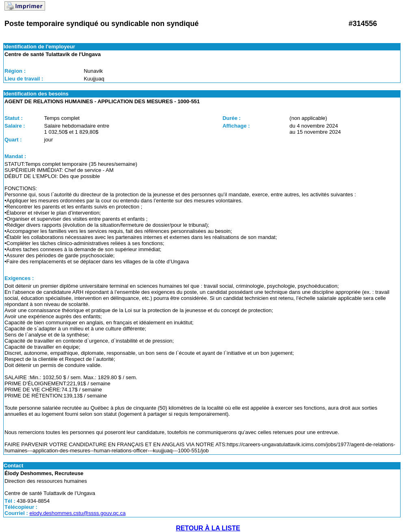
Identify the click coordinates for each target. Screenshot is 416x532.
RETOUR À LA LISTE (208, 528)
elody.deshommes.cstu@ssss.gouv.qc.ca (77, 513)
